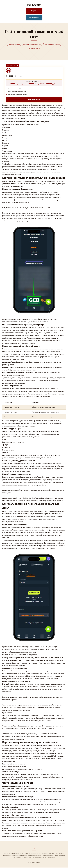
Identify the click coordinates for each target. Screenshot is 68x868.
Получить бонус (34, 100)
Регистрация (34, 17)
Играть (34, 11)
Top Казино (34, 5)
